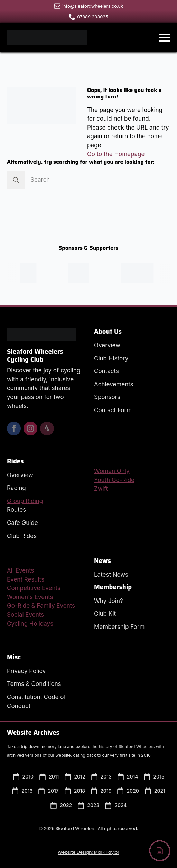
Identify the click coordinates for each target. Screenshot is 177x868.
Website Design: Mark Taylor (88, 852)
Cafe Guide (22, 523)
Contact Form (113, 410)
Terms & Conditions (34, 684)
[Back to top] (160, 851)
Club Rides (22, 536)
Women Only (112, 471)
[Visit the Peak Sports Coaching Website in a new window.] (33, 273)
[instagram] (30, 428)
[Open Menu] (165, 38)
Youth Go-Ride (114, 480)
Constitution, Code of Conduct (36, 701)
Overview (107, 345)
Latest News (111, 575)
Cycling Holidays (30, 624)
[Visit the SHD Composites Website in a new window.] (142, 273)
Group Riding (25, 501)
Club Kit (105, 614)
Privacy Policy (26, 671)
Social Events (25, 615)
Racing (16, 488)
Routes (16, 510)
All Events (21, 570)
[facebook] (14, 428)
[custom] (47, 428)
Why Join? (109, 601)
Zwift (101, 489)
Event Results (26, 579)
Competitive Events (34, 588)
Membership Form (119, 627)
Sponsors (107, 397)
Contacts (106, 371)
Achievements (114, 384)
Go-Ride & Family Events (41, 606)
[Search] (16, 180)
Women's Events (30, 597)
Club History (111, 358)
